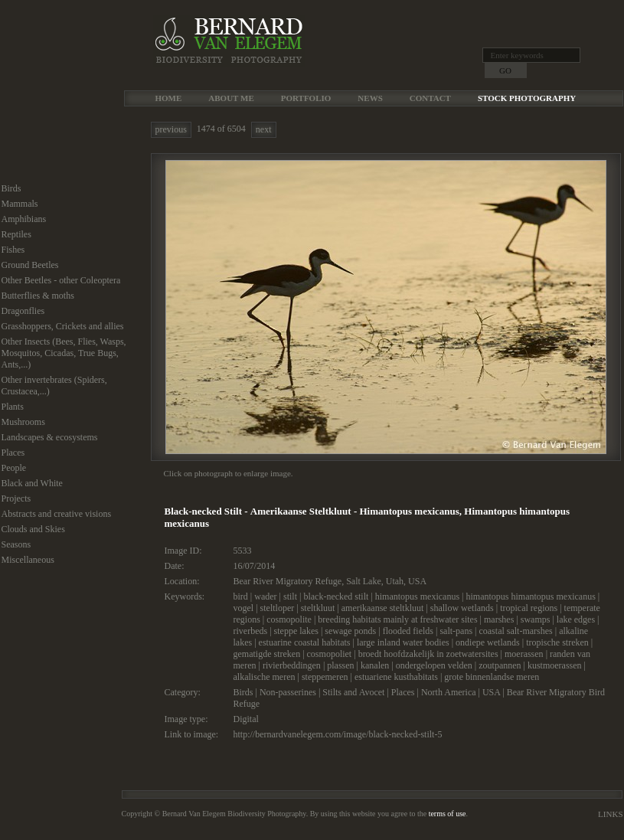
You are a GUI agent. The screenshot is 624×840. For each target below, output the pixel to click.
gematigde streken (267, 654)
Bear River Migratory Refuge (288, 581)
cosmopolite (289, 619)
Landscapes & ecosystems (50, 437)
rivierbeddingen (292, 665)
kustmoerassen (555, 665)
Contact (430, 98)
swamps (536, 619)
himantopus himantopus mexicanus (531, 596)
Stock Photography (527, 98)
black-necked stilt (336, 596)
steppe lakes (296, 631)
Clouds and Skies (33, 529)
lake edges (576, 619)
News (370, 98)
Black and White (32, 483)
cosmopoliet (330, 654)
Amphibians (24, 219)
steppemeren (325, 677)
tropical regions (529, 608)
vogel (244, 608)
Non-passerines (288, 692)
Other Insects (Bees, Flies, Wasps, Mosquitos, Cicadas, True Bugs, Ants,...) (64, 353)
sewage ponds (350, 631)
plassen (340, 665)
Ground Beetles (30, 265)
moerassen (524, 654)
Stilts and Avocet (353, 692)
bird (241, 596)
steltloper (278, 608)
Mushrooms (23, 422)
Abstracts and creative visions (57, 514)
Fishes (13, 250)
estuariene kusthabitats (396, 677)
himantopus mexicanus (417, 596)
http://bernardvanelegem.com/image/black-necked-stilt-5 (338, 734)
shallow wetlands (462, 608)
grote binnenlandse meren (492, 677)
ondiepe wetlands (488, 642)
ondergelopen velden (434, 665)
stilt (290, 596)
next (264, 129)
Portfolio (306, 98)
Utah (395, 581)
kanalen (375, 665)
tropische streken (557, 642)
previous (171, 129)
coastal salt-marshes (515, 631)
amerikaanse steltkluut (383, 608)
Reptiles (16, 234)
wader (265, 596)
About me (231, 98)
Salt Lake (364, 581)
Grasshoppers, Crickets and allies (63, 326)
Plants (13, 407)
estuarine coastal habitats (305, 642)
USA (417, 581)
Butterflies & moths (38, 296)
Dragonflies (23, 311)
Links (610, 814)
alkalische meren (265, 677)
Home (169, 98)
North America (449, 692)
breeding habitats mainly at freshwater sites (397, 619)
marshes (499, 619)
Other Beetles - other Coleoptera (61, 280)
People (14, 468)
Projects (16, 498)
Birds (11, 188)
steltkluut (318, 608)
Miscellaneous (28, 560)
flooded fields (408, 631)
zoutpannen (500, 665)
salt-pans (456, 631)
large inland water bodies (403, 642)
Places (13, 453)
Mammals (20, 204)
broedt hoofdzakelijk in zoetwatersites (428, 654)
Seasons (16, 544)
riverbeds (251, 631)
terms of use (448, 814)
